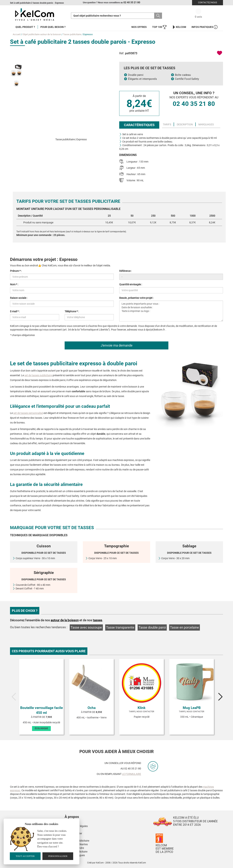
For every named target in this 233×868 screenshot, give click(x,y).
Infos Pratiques (205, 27)
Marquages (206, 124)
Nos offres (139, 27)
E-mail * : (15, 311)
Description (185, 124)
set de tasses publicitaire (38, 375)
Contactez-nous (208, 3)
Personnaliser (58, 856)
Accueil (17, 34)
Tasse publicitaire (72, 34)
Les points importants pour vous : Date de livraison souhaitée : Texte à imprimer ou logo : (171, 311)
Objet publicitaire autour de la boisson (42, 34)
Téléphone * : (72, 311)
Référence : (125, 271)
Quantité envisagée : (131, 284)
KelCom (179, 27)
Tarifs (167, 124)
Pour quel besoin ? (53, 27)
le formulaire (132, 774)
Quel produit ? (25, 27)
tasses (97, 620)
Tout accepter (25, 856)
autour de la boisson (65, 620)
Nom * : (14, 284)
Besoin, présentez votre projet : (136, 298)
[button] (94, 813)
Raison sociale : (19, 298)
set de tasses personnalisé (28, 413)
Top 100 (159, 27)
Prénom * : (16, 271)
